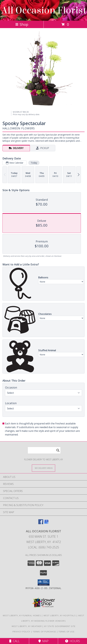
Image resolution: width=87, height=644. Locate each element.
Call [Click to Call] (14, 641)
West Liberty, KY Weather (27, 626)
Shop (22, 24)
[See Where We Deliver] (43, 468)
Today (34, 163)
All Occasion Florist (44, 10)
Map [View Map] (43, 641)
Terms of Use (66, 632)
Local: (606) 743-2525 (43, 547)
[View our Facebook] (41, 523)
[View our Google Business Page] (46, 523)
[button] (44, 582)
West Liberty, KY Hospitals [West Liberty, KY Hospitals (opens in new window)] (60, 615)
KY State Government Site (60, 626)
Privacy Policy (21, 632)
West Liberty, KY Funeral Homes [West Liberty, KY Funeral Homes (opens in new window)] (22, 615)
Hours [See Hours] (73, 641)
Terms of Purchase (44, 632)
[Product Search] (44, 450)
